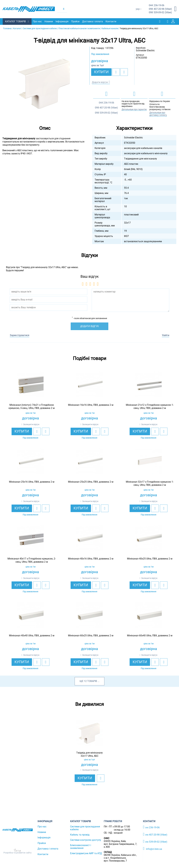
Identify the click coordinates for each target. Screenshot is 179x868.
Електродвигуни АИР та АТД (86, 853)
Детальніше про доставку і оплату (158, 114)
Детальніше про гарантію (134, 109)
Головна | (8, 28)
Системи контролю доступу (86, 840)
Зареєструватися (20, 335)
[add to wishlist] (116, 72)
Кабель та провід (80, 835)
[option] (45, 82)
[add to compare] (124, 72)
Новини (49, 21)
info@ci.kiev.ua (152, 848)
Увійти (166, 335)
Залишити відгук (31, 424)
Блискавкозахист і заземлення (81, 846)
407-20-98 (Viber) (160, 9)
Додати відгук (100, 82)
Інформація (62, 21)
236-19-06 (157, 5)
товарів (92, 681)
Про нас (38, 21)
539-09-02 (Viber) (160, 13)
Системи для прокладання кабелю (85, 828)
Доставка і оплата (93, 21)
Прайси (76, 21)
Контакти (111, 21)
